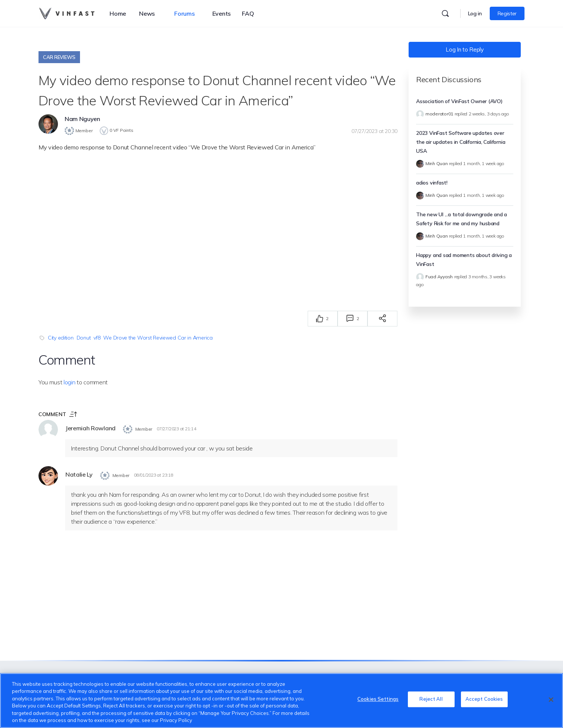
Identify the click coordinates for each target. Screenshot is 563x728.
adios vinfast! (432, 183)
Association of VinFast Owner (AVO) (459, 101)
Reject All (431, 700)
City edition (61, 337)
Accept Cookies (484, 700)
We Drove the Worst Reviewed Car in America (158, 337)
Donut (84, 337)
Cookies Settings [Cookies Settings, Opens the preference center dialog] (378, 700)
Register (507, 13)
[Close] (551, 700)
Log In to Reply (464, 49)
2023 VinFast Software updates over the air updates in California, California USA (461, 142)
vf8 (97, 337)
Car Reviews (59, 57)
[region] (281, 701)
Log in (475, 13)
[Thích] (320, 318)
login (69, 382)
